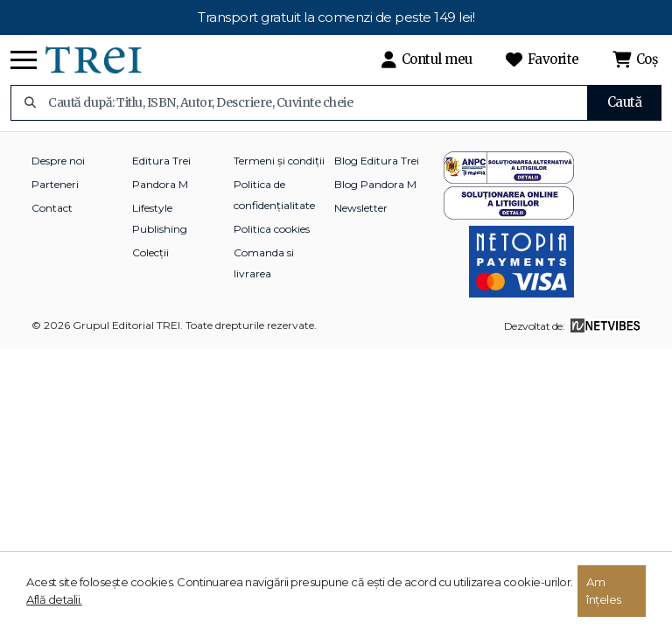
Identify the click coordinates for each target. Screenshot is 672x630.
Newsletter (361, 208)
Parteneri (55, 184)
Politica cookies (272, 229)
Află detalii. (54, 599)
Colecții (150, 252)
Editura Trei (161, 161)
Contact (52, 208)
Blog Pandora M (375, 184)
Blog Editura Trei (377, 161)
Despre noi (58, 161)
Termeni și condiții (279, 161)
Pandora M (160, 184)
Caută (625, 102)
